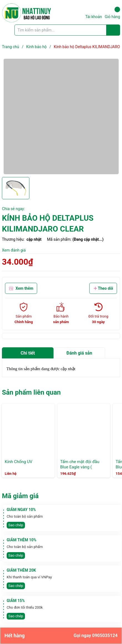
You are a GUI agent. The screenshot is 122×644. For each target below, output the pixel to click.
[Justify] (113, 30)
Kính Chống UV (19, 462)
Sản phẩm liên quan (31, 392)
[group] (61, 116)
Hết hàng (61, 636)
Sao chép (16, 525)
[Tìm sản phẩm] (67, 30)
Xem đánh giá (14, 250)
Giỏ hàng (112, 13)
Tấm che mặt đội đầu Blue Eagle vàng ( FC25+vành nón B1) (80, 467)
